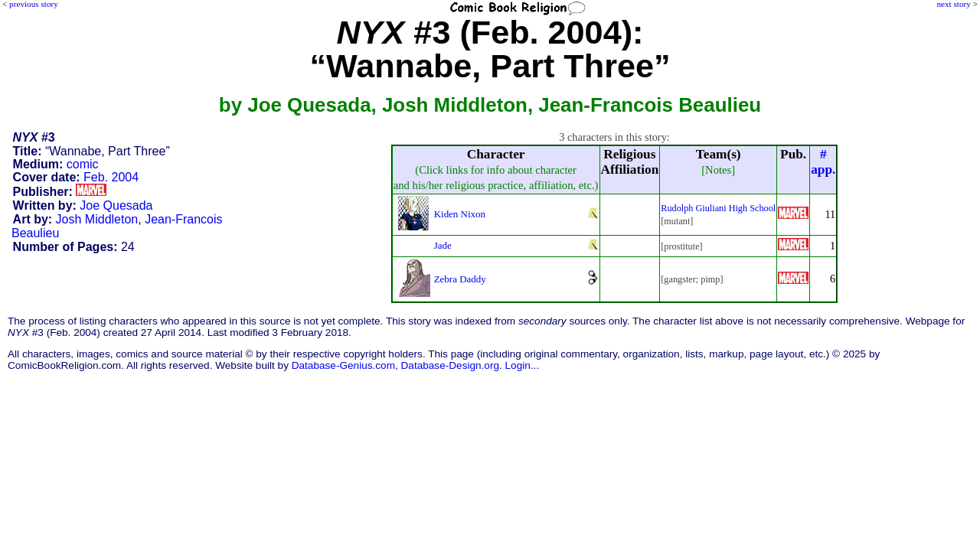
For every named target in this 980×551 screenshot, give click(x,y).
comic (83, 164)
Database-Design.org (450, 365)
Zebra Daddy (460, 279)
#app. (823, 162)
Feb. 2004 (111, 177)
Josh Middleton (97, 219)
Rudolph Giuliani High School (718, 208)
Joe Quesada (116, 205)
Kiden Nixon (460, 214)
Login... (523, 365)
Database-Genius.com (343, 365)
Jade (443, 245)
